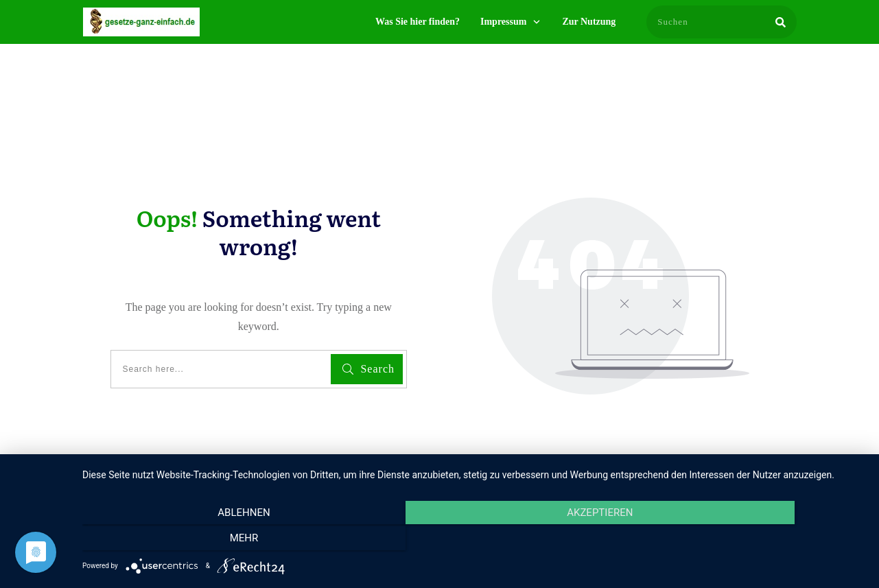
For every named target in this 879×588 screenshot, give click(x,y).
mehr (748, 541)
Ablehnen (200, 541)
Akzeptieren (473, 541)
